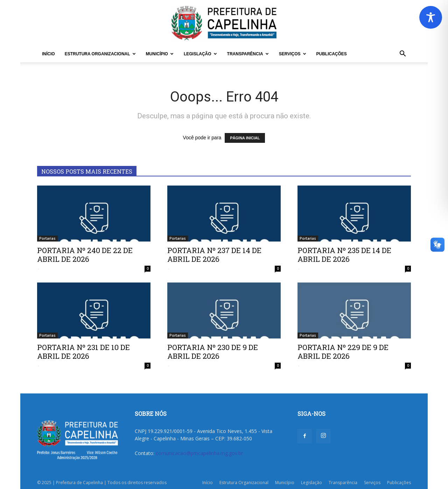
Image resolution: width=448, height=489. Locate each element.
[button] (402, 54)
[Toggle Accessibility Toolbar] (431, 17)
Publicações (332, 54)
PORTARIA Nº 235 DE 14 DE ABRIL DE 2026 (344, 255)
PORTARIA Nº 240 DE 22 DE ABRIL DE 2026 (85, 255)
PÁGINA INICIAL (245, 138)
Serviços (293, 54)
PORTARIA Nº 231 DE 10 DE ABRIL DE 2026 (83, 352)
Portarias (47, 238)
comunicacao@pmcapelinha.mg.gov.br (199, 453)
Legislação (200, 54)
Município (160, 54)
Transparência (248, 54)
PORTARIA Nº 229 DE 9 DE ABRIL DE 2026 (343, 352)
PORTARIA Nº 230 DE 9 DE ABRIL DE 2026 (213, 352)
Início (48, 54)
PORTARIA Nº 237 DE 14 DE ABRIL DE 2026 (214, 255)
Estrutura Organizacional (100, 54)
